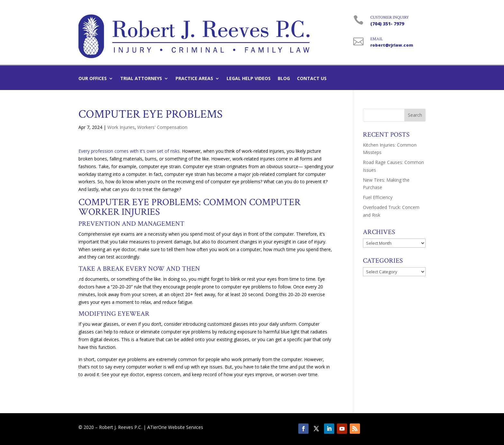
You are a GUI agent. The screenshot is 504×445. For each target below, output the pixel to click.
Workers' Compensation (162, 127)
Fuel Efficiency (378, 197)
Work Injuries (121, 127)
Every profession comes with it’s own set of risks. (130, 151)
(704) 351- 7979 (387, 24)
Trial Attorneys (141, 79)
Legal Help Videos (249, 79)
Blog (284, 79)
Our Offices (93, 79)
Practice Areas (194, 79)
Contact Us (312, 79)
